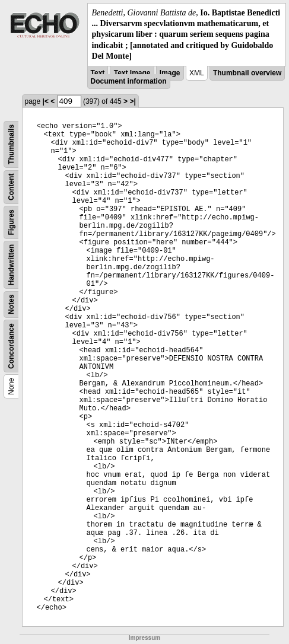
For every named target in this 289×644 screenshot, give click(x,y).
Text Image (132, 73)
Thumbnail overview (247, 73)
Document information (129, 81)
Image (170, 73)
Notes (11, 305)
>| (132, 101)
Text (98, 73)
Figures (11, 222)
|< (46, 101)
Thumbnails (11, 144)
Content (11, 186)
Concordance (11, 346)
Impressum (144, 638)
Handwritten (11, 265)
